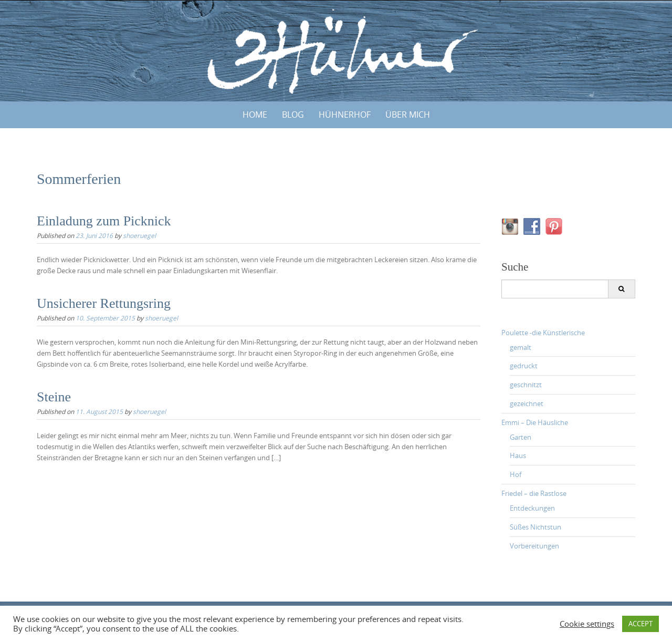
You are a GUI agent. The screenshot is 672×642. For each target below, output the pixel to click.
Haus (518, 455)
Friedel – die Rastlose (534, 493)
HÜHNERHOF (345, 115)
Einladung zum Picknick (104, 221)
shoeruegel (139, 235)
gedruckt (524, 366)
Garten (521, 437)
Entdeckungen (532, 508)
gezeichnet (527, 403)
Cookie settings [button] (587, 624)
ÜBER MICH (408, 115)
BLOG (293, 115)
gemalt (521, 347)
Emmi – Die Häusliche (535, 422)
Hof (516, 474)
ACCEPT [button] (640, 624)
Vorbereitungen (534, 546)
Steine (54, 397)
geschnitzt (526, 385)
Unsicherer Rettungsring (104, 303)
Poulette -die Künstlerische (543, 333)
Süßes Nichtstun (535, 527)
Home (255, 115)
